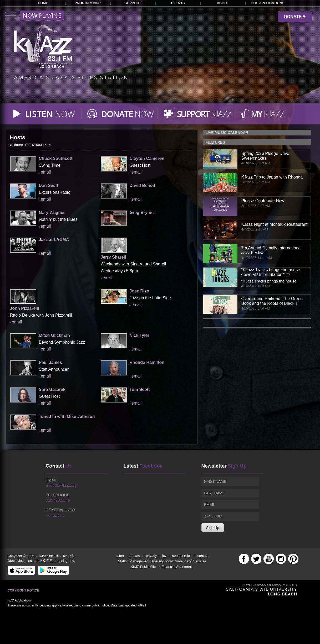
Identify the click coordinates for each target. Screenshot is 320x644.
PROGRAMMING (88, 3)
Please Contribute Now (263, 201)
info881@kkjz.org (62, 485)
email (46, 172)
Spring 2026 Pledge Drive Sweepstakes (265, 156)
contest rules (182, 556)
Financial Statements (178, 567)
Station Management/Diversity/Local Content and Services (162, 561)
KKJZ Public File (143, 567)
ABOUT (223, 3)
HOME (43, 3)
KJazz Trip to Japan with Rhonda (272, 177)
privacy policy (156, 556)
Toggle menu (35, 15)
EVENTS (178, 3)
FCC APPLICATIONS (268, 3)
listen (120, 556)
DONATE (295, 17)
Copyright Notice (23, 590)
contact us (55, 515)
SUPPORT (133, 3)
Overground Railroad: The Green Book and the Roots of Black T (272, 301)
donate (135, 556)
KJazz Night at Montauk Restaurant (275, 224)
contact (203, 556)
